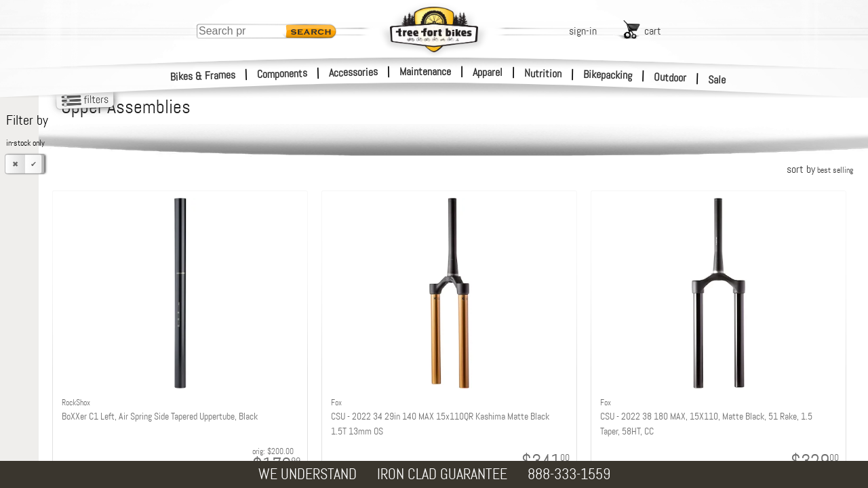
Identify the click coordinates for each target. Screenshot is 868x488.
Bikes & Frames (203, 76)
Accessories (353, 72)
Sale (717, 80)
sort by (820, 169)
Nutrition (543, 73)
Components (282, 74)
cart (653, 31)
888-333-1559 (569, 474)
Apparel (488, 72)
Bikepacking (608, 75)
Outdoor (670, 77)
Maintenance (425, 72)
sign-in (583, 31)
